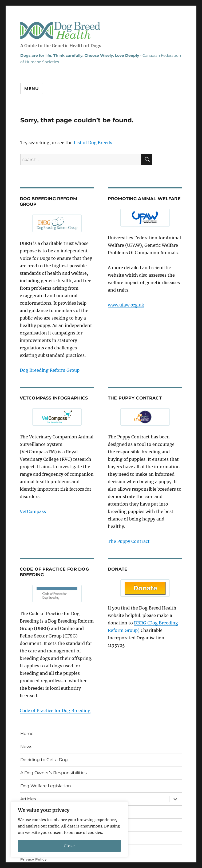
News (26, 747)
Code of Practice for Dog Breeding (55, 710)
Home (27, 734)
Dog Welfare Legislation (46, 786)
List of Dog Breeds (93, 143)
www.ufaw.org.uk (126, 305)
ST (42, 865)
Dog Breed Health (60, 30)
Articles (28, 799)
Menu (32, 89)
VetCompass (33, 511)
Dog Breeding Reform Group (50, 370)
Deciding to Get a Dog (44, 760)
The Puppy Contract (129, 541)
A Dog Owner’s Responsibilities (54, 773)
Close (69, 846)
